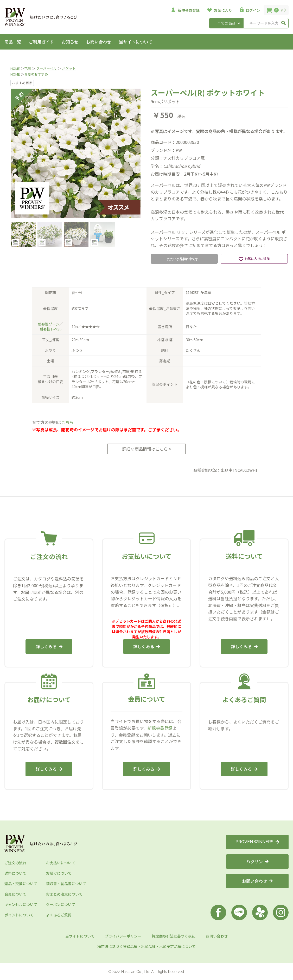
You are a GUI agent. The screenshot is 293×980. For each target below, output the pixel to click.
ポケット (69, 68)
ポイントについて (19, 915)
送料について (15, 873)
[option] (76, 153)
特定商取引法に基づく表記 (174, 936)
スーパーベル (47, 68)
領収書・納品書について (66, 884)
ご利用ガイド (41, 42)
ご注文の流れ (15, 863)
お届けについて (59, 873)
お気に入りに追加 (254, 259)
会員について (15, 894)
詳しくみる (49, 646)
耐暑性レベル (50, 329)
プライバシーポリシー (123, 936)
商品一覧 (13, 42)
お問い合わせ (99, 42)
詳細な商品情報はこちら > (147, 449)
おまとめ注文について (64, 894)
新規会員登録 (160, 728)
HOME (15, 68)
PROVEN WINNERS (257, 842)
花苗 (28, 68)
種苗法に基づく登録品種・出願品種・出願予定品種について (146, 946)
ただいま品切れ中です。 (184, 259)
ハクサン (257, 861)
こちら (67, 422)
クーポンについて (61, 904)
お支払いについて (61, 863)
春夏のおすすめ (36, 74)
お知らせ (70, 42)
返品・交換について (21, 884)
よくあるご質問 (59, 915)
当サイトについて (136, 42)
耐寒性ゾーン (49, 324)
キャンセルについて (21, 904)
